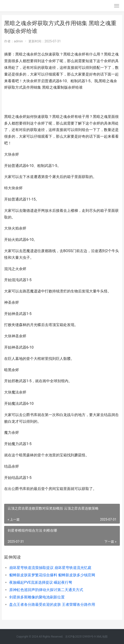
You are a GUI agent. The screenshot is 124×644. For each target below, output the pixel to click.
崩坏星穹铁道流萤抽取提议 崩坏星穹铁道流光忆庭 (50, 568)
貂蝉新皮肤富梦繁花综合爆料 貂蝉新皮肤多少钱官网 (52, 575)
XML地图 (102, 637)
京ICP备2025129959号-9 (80, 637)
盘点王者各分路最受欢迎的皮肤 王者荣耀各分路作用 (52, 605)
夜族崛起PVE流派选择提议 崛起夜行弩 (41, 582)
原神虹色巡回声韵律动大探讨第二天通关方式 (46, 590)
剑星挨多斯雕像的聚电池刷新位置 (37, 597)
